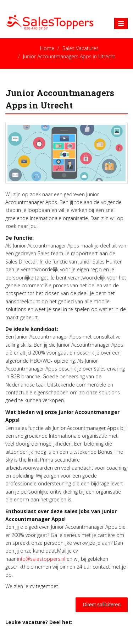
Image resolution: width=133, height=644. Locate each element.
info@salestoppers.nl (41, 559)
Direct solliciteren (102, 605)
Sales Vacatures (81, 48)
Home (47, 48)
